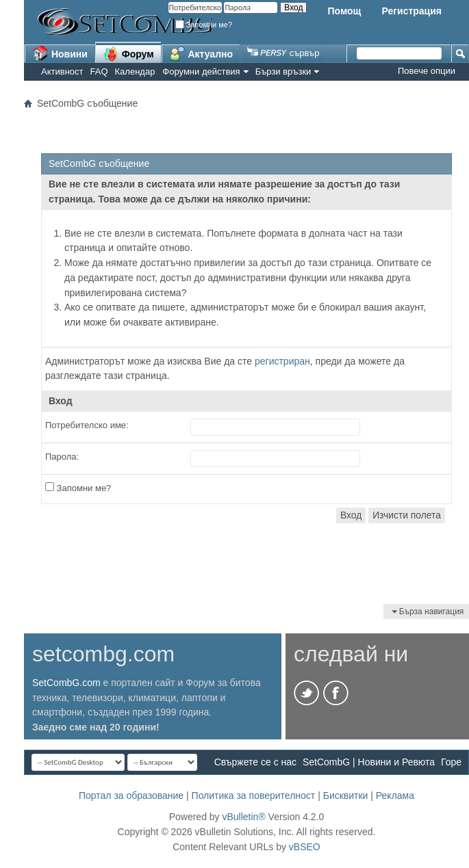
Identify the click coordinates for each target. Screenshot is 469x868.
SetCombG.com (66, 683)
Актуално (201, 53)
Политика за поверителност (254, 795)
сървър (283, 53)
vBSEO (305, 847)
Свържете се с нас (255, 762)
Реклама (395, 795)
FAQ (99, 71)
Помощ (344, 11)
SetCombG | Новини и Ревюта (369, 762)
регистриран (282, 361)
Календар (135, 71)
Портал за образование (131, 795)
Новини (60, 53)
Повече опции (427, 71)
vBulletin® (243, 817)
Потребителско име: (87, 425)
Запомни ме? (204, 25)
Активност (62, 71)
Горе (451, 762)
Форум (128, 53)
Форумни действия (201, 71)
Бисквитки (346, 795)
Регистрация (411, 11)
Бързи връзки (283, 71)
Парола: (62, 457)
